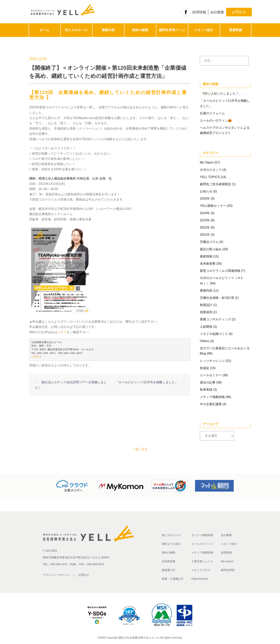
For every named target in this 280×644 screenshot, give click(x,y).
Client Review (200, 579)
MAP (105, 557)
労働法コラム (209, 242)
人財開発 (206, 327)
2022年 (205, 227)
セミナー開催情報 (202, 535)
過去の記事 (208, 382)
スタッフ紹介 (204, 30)
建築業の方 (169, 570)
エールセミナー (211, 375)
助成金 (205, 368)
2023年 (205, 220)
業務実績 (236, 30)
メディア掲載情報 (212, 397)
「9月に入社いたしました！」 (221, 93)
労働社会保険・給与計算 (217, 298)
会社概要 (217, 12)
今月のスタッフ (211, 170)
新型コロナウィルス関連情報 (220, 271)
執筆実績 (206, 390)
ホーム (45, 30)
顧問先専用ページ (172, 30)
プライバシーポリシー (56, 575)
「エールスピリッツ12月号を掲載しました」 (147, 382)
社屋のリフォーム (212, 113)
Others (205, 341)
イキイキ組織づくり (214, 334)
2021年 (205, 235)
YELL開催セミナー (213, 206)
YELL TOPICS (210, 177)
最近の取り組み (211, 249)
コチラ (62, 332)
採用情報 (199, 12)
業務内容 (108, 30)
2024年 (205, 213)
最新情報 (206, 256)
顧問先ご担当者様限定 (215, 184)
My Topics (207, 162)
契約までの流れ (171, 544)
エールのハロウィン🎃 (216, 120)
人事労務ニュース (202, 561)
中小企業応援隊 (211, 404)
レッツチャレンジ (212, 361)
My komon (227, 561)
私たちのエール (76, 30)
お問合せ (239, 12)
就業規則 (206, 312)
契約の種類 (140, 30)
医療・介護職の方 (173, 579)
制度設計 (206, 305)
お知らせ (206, 191)
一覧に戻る (140, 449)
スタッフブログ (201, 570)
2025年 (205, 199)
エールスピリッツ (202, 544)
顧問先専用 (228, 570)
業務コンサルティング (215, 319)
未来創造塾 (208, 264)
